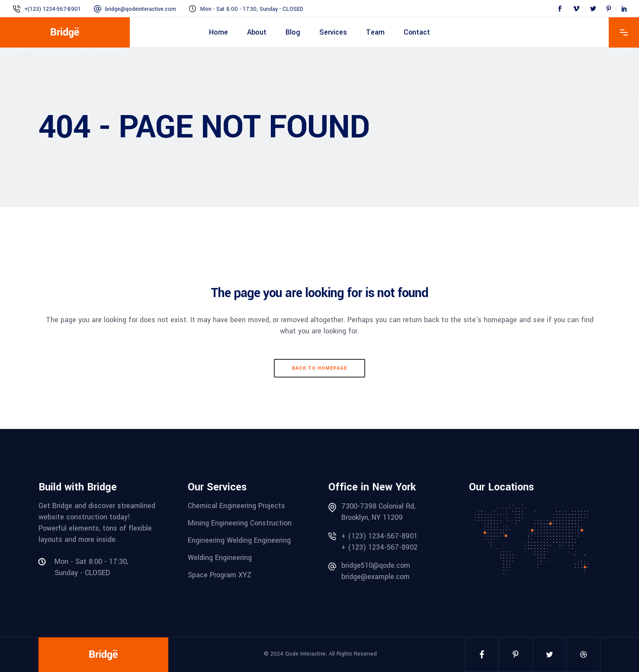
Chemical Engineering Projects (236, 506)
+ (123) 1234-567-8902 (379, 547)
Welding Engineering (220, 558)
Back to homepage (319, 368)
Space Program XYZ (220, 575)
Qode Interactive (305, 654)
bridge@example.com (376, 577)
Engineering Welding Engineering (239, 540)
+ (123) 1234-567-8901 (379, 536)
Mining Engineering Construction (240, 523)
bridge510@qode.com (376, 565)
